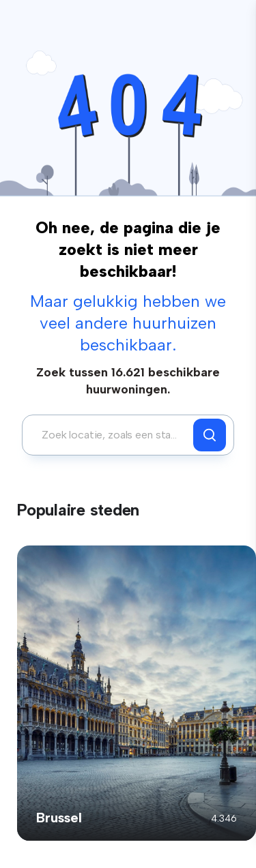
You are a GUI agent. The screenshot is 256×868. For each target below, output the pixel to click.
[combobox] (111, 435)
